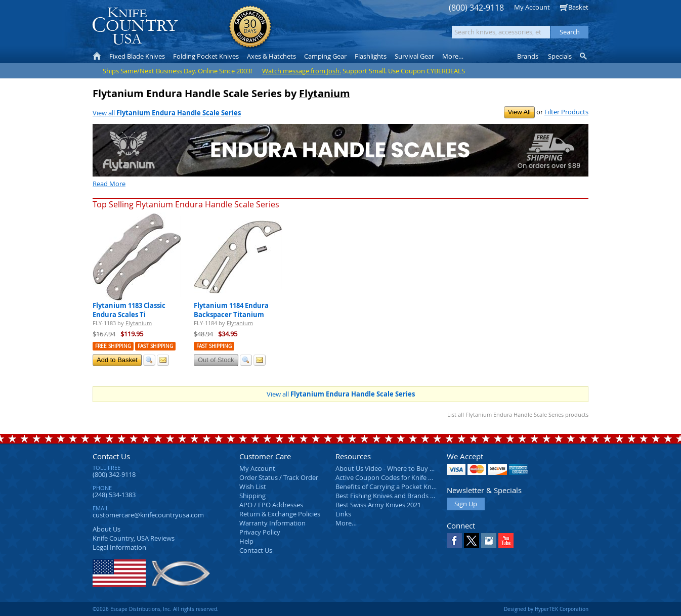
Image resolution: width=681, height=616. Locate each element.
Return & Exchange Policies (280, 514)
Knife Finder (584, 56)
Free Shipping (113, 346)
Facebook (454, 541)
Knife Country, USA (135, 26)
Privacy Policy (260, 532)
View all (167, 113)
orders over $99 (307, 31)
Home (97, 56)
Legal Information (119, 547)
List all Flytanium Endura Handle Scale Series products (518, 414)
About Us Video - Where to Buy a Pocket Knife (404, 468)
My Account (532, 7)
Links (343, 514)
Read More (109, 184)
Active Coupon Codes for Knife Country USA (401, 477)
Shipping (252, 496)
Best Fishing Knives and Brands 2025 (390, 496)
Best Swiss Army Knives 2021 (378, 505)
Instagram (489, 541)
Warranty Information (272, 523)
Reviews (134, 538)
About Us (107, 529)
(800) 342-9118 (476, 8)
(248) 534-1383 (114, 495)
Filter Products (566, 112)
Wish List (253, 487)
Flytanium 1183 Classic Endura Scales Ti (129, 310)
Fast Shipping (155, 346)
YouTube (506, 541)
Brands (528, 56)
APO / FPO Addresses (271, 505)
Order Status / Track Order (279, 477)
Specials (560, 56)
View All (519, 112)
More (453, 56)
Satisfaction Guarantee (250, 28)
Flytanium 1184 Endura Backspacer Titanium (231, 310)
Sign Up (466, 504)
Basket (578, 7)
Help (246, 541)
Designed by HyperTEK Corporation (546, 609)
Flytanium (325, 93)
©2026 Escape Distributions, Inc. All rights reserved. (156, 609)
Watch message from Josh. (302, 71)
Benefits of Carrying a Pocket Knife (387, 487)
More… (346, 523)
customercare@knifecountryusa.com (148, 515)
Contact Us (111, 456)
